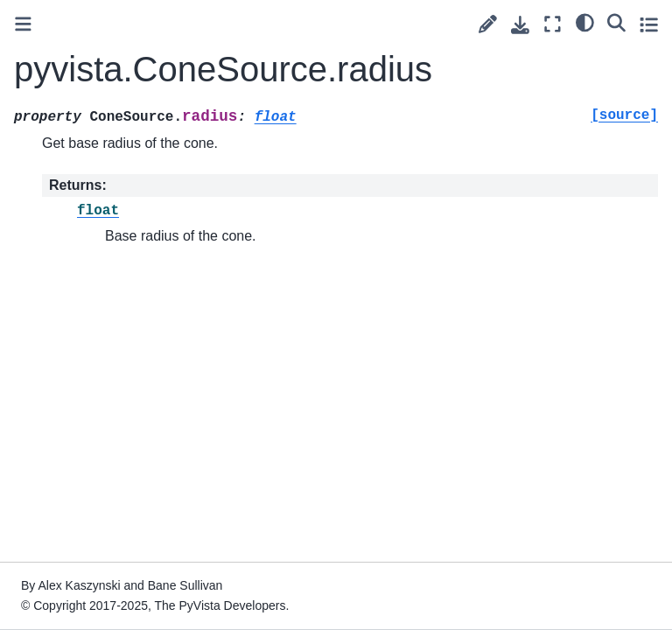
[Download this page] (520, 25)
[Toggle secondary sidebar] (649, 24)
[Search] (616, 22)
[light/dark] (585, 22)
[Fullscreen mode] (553, 24)
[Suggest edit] (488, 24)
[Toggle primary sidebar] (23, 24)
